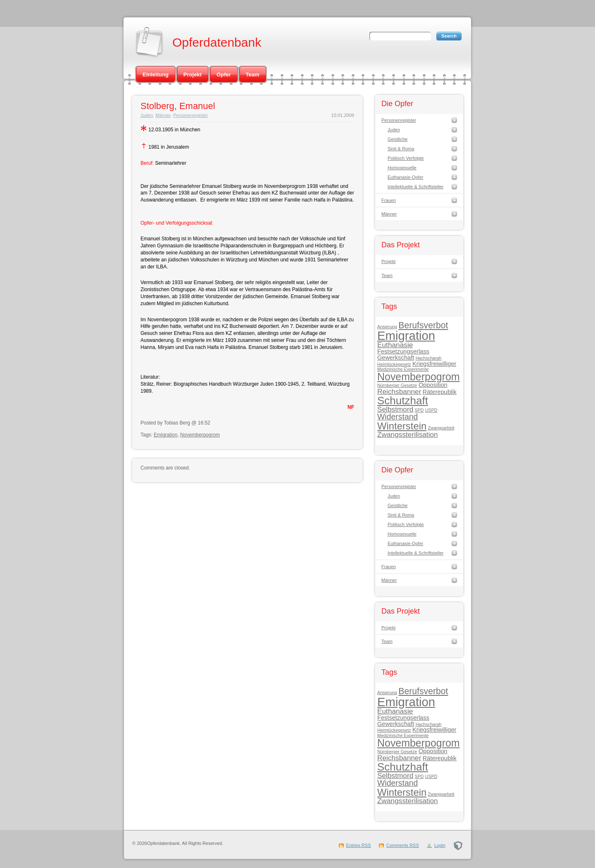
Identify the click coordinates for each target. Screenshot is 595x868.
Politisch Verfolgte (406, 158)
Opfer (224, 75)
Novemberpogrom (200, 435)
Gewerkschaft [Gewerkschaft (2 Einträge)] (396, 358)
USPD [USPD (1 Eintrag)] (431, 410)
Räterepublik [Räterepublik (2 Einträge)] (440, 392)
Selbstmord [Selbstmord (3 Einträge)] (395, 409)
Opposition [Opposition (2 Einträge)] (433, 385)
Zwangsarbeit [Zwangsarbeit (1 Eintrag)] (441, 428)
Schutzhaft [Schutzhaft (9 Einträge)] (403, 401)
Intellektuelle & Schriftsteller (416, 187)
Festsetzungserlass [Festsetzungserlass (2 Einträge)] (403, 351)
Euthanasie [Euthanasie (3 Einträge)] (395, 345)
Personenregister (190, 115)
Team (253, 75)
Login (440, 845)
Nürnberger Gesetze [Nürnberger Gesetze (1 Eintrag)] (397, 385)
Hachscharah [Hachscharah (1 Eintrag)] (429, 358)
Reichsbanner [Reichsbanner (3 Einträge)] (399, 391)
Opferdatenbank (217, 42)
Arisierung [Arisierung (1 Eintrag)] (387, 327)
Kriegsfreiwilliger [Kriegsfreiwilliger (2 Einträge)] (434, 364)
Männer (163, 115)
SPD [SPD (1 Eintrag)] (419, 410)
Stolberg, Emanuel (178, 106)
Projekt (193, 75)
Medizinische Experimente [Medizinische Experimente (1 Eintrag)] (403, 369)
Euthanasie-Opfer (405, 177)
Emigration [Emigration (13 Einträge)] (406, 336)
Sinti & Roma (401, 149)
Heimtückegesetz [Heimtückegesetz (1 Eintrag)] (394, 364)
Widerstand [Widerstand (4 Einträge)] (397, 417)
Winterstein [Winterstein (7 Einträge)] (402, 426)
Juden (147, 115)
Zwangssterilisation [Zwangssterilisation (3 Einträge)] (408, 434)
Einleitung (156, 75)
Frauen (389, 200)
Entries (359, 845)
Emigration (165, 435)
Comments (403, 845)
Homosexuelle (402, 168)
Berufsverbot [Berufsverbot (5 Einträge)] (423, 325)
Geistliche (397, 139)
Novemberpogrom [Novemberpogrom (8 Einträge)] (419, 377)
